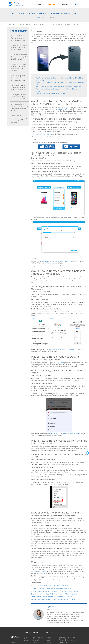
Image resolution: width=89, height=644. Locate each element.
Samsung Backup (38, 637)
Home (9, 25)
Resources (51, 4)
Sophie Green (40, 17)
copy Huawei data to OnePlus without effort (61, 266)
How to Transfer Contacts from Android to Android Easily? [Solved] (19, 47)
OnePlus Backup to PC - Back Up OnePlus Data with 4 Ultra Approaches (54, 594)
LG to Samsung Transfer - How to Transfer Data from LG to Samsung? (19, 87)
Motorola (61, 641)
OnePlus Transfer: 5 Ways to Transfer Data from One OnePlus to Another (54, 591)
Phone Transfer (26, 25)
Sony (72, 639)
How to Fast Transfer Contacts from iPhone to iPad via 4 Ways (51, 588)
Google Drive (60, 363)
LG (71, 637)
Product (38, 4)
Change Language (14, 642)
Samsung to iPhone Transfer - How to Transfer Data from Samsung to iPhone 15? (19, 107)
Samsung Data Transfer (60, 109)
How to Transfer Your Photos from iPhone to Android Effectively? (52, 597)
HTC (68, 639)
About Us (65, 4)
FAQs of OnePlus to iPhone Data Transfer (50, 93)
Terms (26, 642)
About (26, 637)
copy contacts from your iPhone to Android (62, 350)
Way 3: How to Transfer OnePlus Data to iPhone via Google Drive (59, 87)
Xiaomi (73, 641)
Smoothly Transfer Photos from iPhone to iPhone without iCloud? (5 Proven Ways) (58, 600)
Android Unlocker (49, 638)
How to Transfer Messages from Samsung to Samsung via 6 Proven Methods (19, 119)
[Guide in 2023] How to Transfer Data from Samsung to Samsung (18, 78)
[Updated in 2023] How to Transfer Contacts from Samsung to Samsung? (19, 38)
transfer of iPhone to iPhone (44, 134)
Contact (26, 639)
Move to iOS (40, 277)
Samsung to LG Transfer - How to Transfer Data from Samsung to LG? (19, 97)
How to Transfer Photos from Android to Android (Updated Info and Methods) (19, 67)
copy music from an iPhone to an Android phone (57, 261)
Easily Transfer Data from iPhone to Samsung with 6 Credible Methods (19, 57)
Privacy (26, 641)
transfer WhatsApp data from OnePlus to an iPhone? (64, 434)
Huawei (67, 641)
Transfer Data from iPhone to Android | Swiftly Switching (49, 585)
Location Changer (48, 641)
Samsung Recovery (36, 640)
